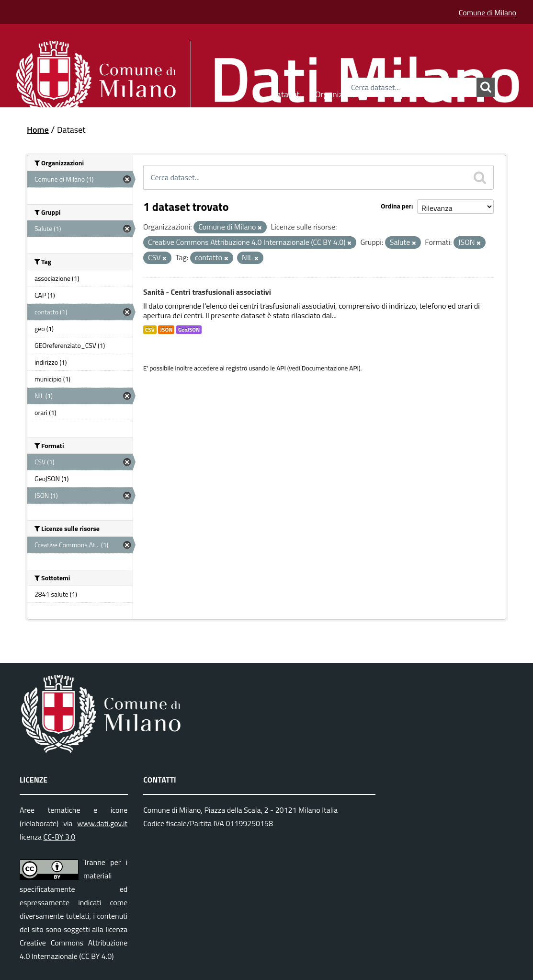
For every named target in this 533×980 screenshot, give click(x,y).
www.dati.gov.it (102, 823)
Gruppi (395, 93)
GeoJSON (189, 330)
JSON (166, 330)
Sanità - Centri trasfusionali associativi (207, 292)
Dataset (285, 93)
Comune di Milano (488, 12)
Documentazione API (330, 368)
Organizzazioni (342, 93)
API (281, 368)
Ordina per (396, 206)
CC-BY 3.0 (60, 837)
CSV (150, 330)
